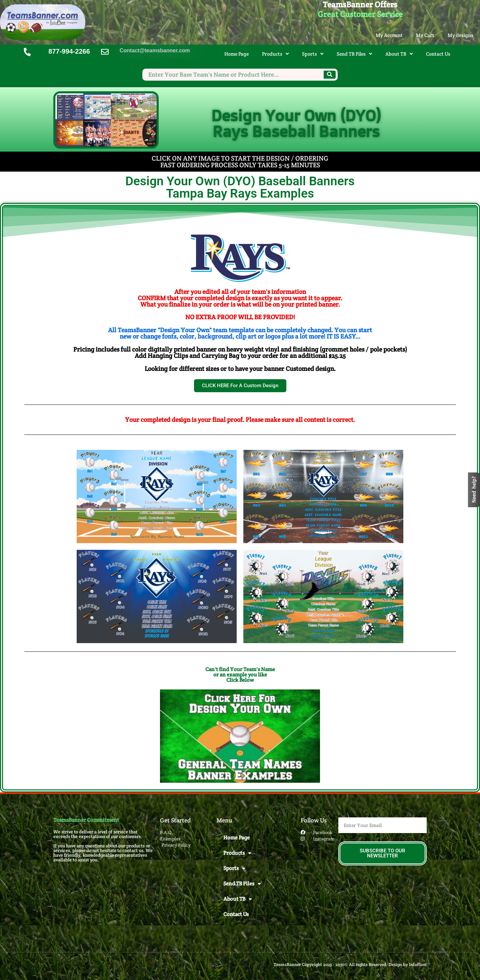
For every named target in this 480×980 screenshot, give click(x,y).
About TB (399, 54)
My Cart (425, 35)
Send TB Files (354, 54)
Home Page (236, 54)
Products (275, 54)
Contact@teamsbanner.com (155, 50)
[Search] (330, 75)
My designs (460, 35)
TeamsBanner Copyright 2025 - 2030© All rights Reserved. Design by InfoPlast (350, 965)
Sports (313, 54)
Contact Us (438, 54)
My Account (389, 35)
